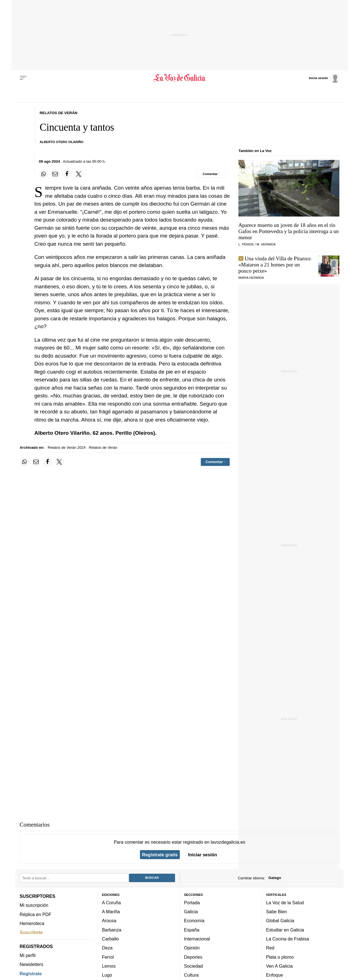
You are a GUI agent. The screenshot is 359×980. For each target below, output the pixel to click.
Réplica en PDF (35, 914)
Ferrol (108, 957)
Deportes (193, 957)
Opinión (192, 948)
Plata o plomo (280, 957)
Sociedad (193, 966)
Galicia (191, 912)
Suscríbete (31, 932)
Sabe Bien (277, 912)
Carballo (111, 939)
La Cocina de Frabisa (288, 939)
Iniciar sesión (203, 855)
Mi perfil (28, 955)
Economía (194, 921)
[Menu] (23, 78)
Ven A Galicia (279, 966)
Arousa (109, 921)
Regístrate (31, 973)
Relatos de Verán (103, 448)
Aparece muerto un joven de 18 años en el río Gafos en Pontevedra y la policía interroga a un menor (289, 231)
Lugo (107, 975)
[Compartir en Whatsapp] (44, 174)
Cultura (191, 975)
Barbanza (112, 930)
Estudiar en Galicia (285, 930)
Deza (107, 948)
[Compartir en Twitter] (79, 174)
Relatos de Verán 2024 (67, 448)
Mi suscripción (34, 905)
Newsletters (31, 964)
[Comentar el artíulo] (211, 174)
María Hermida (251, 278)
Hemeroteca (32, 923)
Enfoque (275, 975)
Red (270, 948)
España (192, 930)
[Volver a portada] (180, 78)
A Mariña (111, 912)
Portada (192, 902)
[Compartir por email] (55, 174)
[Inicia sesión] (324, 78)
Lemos (109, 966)
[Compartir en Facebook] (67, 174)
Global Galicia (280, 921)
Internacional (197, 939)
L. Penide (246, 244)
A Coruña (111, 902)
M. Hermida (266, 244)
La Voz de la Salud (285, 902)
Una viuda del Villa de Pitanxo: (275, 265)
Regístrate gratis (160, 855)
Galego (275, 878)
